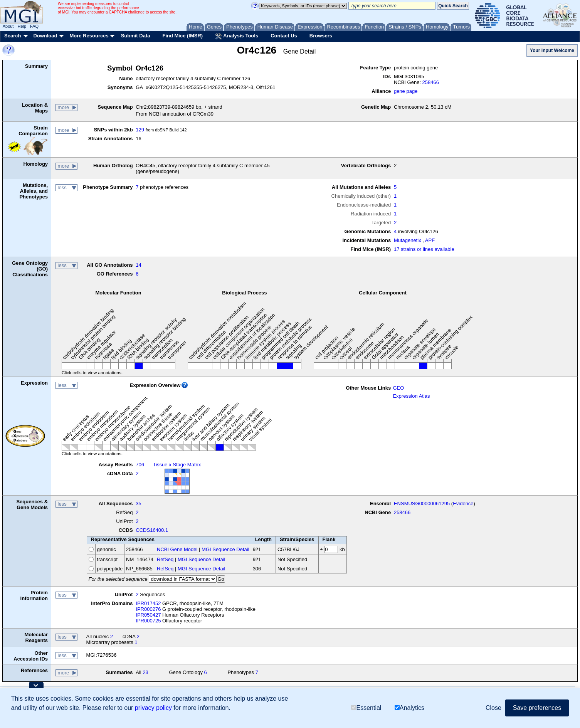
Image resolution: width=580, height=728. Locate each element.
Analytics (409, 708)
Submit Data (136, 36)
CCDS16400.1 (152, 530)
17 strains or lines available (424, 249)
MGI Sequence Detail (225, 549)
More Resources (89, 36)
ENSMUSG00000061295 (422, 504)
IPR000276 (148, 609)
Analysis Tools (237, 36)
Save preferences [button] (537, 708)
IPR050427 (148, 615)
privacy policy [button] (153, 708)
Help (22, 26)
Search (13, 36)
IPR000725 (148, 621)
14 (138, 265)
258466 (431, 82)
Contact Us (284, 36)
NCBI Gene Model (177, 549)
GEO (398, 388)
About (8, 26)
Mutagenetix (408, 240)
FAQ (34, 26)
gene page (406, 91)
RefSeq (165, 559)
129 (140, 130)
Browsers (321, 36)
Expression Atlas (411, 396)
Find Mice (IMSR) (182, 36)
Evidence (463, 504)
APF (430, 240)
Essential (366, 708)
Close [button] (493, 708)
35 (138, 504)
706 (140, 465)
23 (145, 672)
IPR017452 (148, 603)
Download (45, 36)
